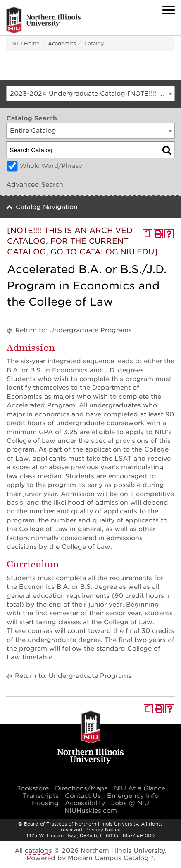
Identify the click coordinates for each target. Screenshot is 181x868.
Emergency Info (133, 796)
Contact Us (83, 796)
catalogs (38, 851)
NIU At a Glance (140, 788)
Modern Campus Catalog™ (111, 858)
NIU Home (26, 44)
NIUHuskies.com (91, 811)
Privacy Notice (103, 830)
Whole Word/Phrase (51, 166)
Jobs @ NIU (130, 803)
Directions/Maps (81, 788)
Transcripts (41, 796)
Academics (62, 44)
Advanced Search (35, 185)
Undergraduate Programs (90, 330)
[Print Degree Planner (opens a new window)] (148, 234)
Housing (45, 803)
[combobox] (90, 94)
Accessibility (85, 803)
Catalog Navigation (47, 207)
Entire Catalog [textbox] (33, 131)
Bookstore (32, 788)
